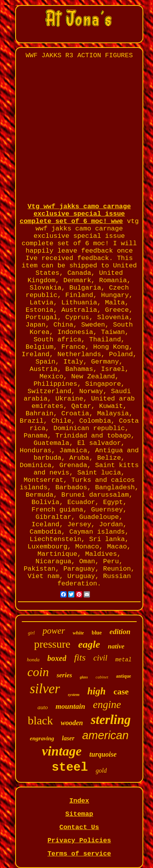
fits (80, 657)
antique (124, 676)
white (78, 633)
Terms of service (79, 854)
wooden (72, 723)
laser (68, 738)
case (121, 691)
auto (43, 707)
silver (45, 689)
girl (31, 633)
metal (123, 660)
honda (33, 660)
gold (101, 770)
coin (38, 672)
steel (70, 767)
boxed (57, 658)
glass (84, 677)
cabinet (102, 677)
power (54, 631)
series (64, 675)
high (96, 691)
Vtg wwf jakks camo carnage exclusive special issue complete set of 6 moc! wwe (75, 214)
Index (79, 801)
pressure (52, 644)
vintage (62, 751)
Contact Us (79, 827)
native (116, 646)
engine (107, 705)
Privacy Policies (79, 841)
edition (120, 632)
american (105, 735)
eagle (89, 644)
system (74, 694)
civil (100, 658)
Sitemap (79, 814)
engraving (42, 738)
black (40, 720)
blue (97, 633)
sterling (111, 720)
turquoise (103, 754)
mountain (70, 706)
